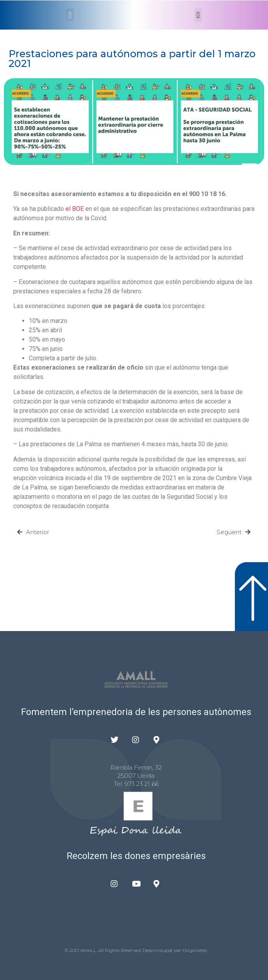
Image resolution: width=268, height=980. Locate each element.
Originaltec (195, 950)
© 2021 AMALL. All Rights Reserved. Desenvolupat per (124, 950)
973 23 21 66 (142, 784)
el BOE (75, 209)
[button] (70, 15)
